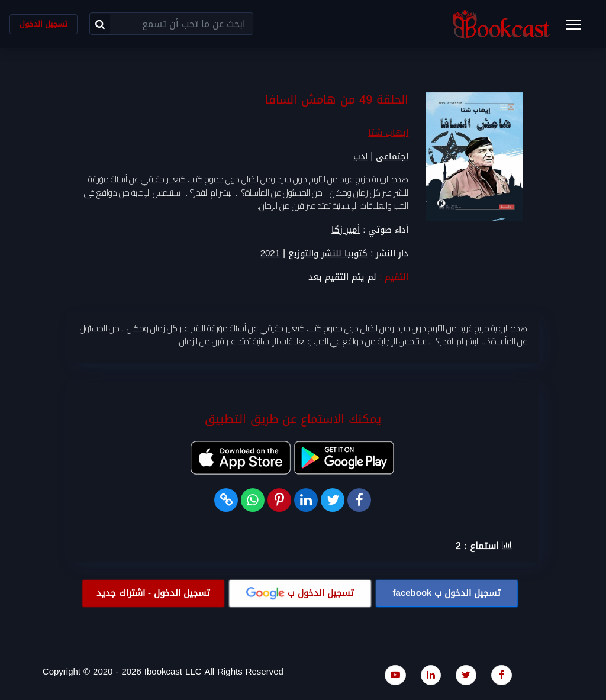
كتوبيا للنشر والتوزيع (328, 254)
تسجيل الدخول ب (447, 593)
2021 (270, 254)
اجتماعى (392, 157)
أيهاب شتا (388, 133)
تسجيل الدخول (43, 24)
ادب (360, 157)
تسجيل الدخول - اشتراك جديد (153, 593)
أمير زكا (346, 230)
